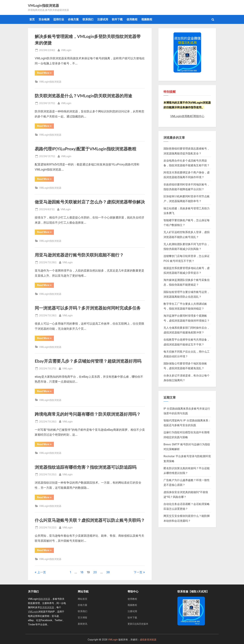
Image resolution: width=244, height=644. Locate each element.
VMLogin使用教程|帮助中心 (187, 116)
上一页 (42, 572)
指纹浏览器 (44, 599)
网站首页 (83, 599)
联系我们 (88, 19)
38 (108, 572)
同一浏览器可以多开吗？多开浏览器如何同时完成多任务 (88, 308)
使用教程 (132, 19)
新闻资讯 (83, 624)
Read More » (45, 73)
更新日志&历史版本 (138, 624)
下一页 (138, 572)
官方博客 (83, 617)
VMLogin (66, 50)
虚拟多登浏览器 (148, 640)
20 (95, 572)
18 (82, 572)
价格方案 (73, 19)
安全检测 (44, 19)
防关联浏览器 (47, 607)
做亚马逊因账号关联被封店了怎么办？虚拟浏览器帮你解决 (90, 202)
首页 (32, 19)
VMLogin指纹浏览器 (43, 5)
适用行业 (59, 19)
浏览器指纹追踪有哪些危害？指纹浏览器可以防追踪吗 (86, 467)
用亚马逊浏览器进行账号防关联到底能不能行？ (79, 255)
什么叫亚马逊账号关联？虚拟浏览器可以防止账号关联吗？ (90, 520)
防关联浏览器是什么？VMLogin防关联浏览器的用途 (83, 96)
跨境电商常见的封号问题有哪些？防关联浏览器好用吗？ (88, 414)
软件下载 (117, 19)
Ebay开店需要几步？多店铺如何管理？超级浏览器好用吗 (88, 361)
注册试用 (103, 19)
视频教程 (147, 19)
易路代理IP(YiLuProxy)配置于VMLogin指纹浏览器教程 (85, 149)
